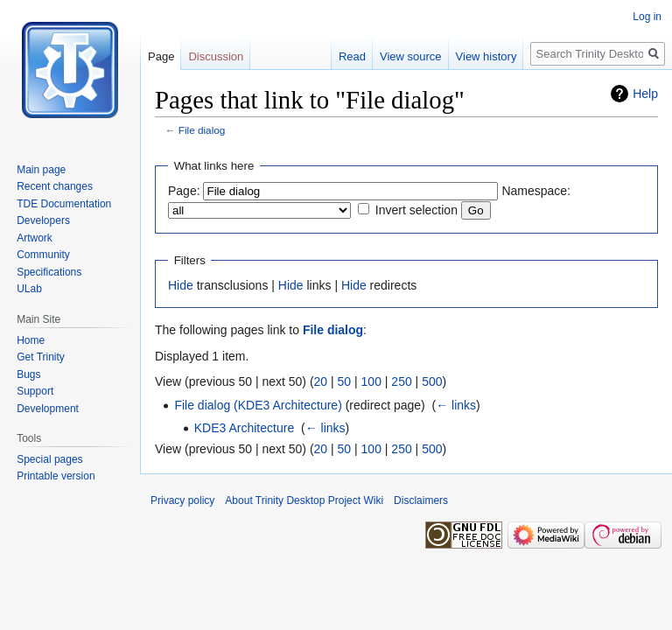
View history (486, 56)
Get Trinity (41, 357)
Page (161, 56)
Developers (43, 220)
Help (645, 94)
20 (321, 381)
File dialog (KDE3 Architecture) (258, 405)
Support (35, 391)
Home (31, 340)
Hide (181, 285)
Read (352, 56)
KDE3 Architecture (244, 428)
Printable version (56, 476)
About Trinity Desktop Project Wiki (304, 500)
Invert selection (416, 210)
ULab (29, 289)
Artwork (35, 238)
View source (411, 56)
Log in (647, 17)
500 (432, 381)
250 (401, 381)
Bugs (28, 374)
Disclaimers (421, 500)
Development (48, 409)
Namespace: (536, 191)
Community (43, 255)
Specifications (49, 272)
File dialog (202, 130)
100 (371, 381)
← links (456, 405)
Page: (184, 191)
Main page (41, 170)
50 (345, 381)
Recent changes (55, 186)
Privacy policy (182, 500)
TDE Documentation (64, 204)
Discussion (216, 56)
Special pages (49, 459)
